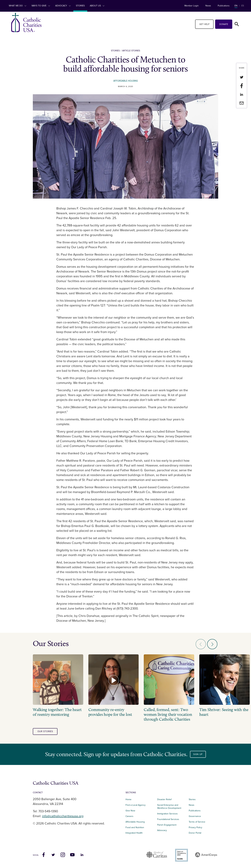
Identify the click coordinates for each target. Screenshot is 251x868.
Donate (224, 24)
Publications (224, 6)
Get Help (204, 24)
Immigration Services (167, 814)
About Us (97, 6)
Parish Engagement (167, 825)
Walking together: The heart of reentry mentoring (57, 712)
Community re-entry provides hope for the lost (110, 712)
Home (128, 799)
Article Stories (131, 51)
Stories (80, 6)
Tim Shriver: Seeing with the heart (224, 712)
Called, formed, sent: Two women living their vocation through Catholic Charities (168, 715)
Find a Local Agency (136, 805)
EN (236, 6)
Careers (129, 816)
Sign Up (198, 754)
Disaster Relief (164, 799)
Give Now (130, 811)
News (208, 6)
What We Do (18, 6)
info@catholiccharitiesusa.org (63, 816)
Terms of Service (197, 822)
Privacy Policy (195, 827)
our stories (45, 731)
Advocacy (63, 6)
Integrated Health (134, 833)
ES (243, 6)
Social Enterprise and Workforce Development (170, 807)
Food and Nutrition (135, 827)
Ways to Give (41, 6)
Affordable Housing (126, 81)
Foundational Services (168, 819)
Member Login (192, 6)
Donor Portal (195, 833)
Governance (195, 816)
